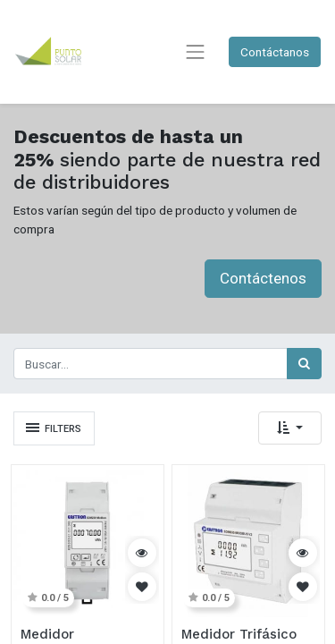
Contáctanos (275, 52)
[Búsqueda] (304, 363)
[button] (290, 428)
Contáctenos (263, 278)
